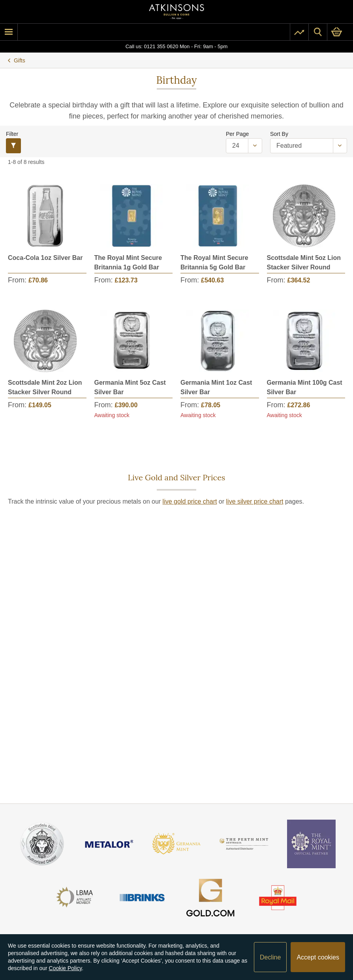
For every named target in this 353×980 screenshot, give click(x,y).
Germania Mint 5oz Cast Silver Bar (130, 387)
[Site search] (318, 32)
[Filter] (13, 146)
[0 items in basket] (340, 32)
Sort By (279, 134)
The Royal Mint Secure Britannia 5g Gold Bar (214, 262)
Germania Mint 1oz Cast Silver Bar (216, 387)
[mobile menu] (9, 32)
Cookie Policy (66, 968)
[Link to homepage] (176, 12)
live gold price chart (190, 501)
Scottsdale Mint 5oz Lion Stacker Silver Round (304, 262)
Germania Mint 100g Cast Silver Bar (305, 387)
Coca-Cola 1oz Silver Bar (45, 258)
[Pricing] (299, 32)
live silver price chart (255, 501)
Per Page (237, 134)
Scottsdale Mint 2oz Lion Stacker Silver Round (45, 387)
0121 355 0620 (161, 46)
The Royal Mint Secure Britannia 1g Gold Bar (128, 262)
